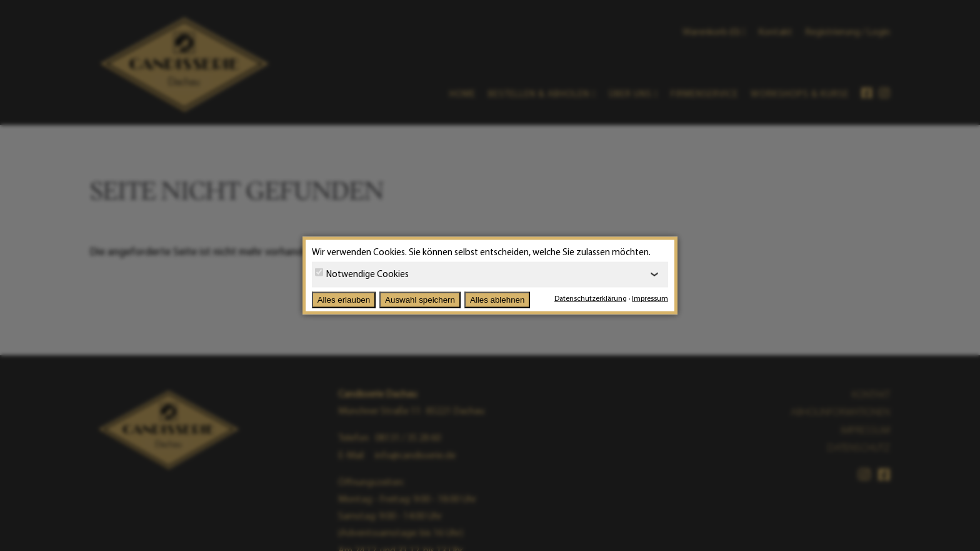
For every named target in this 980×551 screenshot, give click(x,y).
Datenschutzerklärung (591, 298)
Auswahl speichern (420, 300)
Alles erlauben (344, 300)
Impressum (650, 298)
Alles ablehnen (497, 300)
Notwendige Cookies (362, 273)
